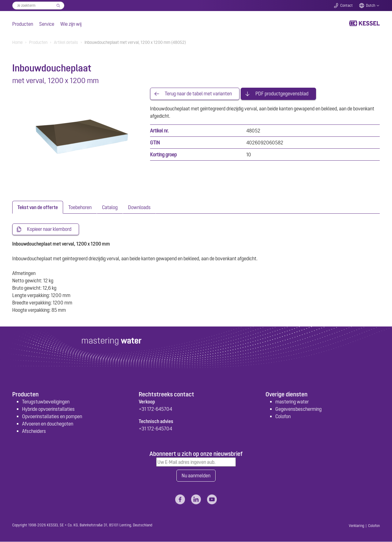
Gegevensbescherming (298, 409)
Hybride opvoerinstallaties (48, 409)
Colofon (283, 416)
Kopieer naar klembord (49, 229)
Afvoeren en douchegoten (48, 424)
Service (47, 24)
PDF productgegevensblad (282, 94)
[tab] (38, 207)
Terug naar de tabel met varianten (198, 94)
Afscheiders (34, 431)
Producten (23, 24)
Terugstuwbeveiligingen (46, 402)
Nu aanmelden (196, 476)
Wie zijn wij (71, 24)
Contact (347, 6)
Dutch (371, 6)
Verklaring (356, 526)
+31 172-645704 (155, 409)
